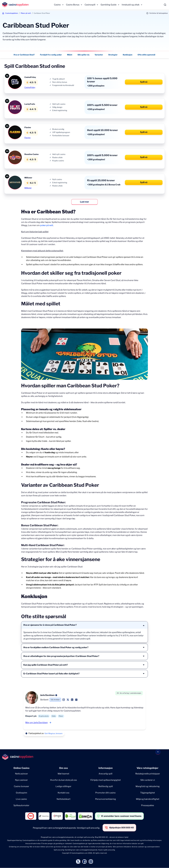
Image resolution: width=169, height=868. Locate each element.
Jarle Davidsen (47, 695)
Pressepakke (148, 805)
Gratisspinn (21, 793)
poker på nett (46, 225)
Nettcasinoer (21, 774)
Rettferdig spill (106, 786)
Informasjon (106, 768)
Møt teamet (63, 774)
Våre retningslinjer (148, 768)
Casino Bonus (73, 5)
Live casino (21, 799)
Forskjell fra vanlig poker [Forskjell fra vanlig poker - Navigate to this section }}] (51, 55)
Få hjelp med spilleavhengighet (106, 780)
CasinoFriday (30, 87)
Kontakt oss (64, 793)
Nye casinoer (21, 780)
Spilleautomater (21, 805)
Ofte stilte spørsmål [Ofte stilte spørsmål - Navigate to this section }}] (147, 55)
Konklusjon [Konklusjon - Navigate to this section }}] (128, 55)
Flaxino (27, 138)
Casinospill (90, 5)
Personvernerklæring (106, 799)
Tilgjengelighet (148, 793)
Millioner (28, 188)
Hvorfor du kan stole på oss (64, 780)
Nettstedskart (64, 799)
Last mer (84, 202)
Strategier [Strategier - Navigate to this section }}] (113, 55)
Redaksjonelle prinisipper (148, 774)
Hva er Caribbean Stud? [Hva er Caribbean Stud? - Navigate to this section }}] (24, 55)
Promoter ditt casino (105, 793)
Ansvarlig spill (105, 774)
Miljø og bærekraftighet (148, 799)
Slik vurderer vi (148, 780)
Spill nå (144, 82)
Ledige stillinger (63, 786)
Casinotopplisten (12, 13)
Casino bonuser (21, 786)
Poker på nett (26, 13)
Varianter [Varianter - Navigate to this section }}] (99, 55)
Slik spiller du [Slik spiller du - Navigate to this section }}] (84, 55)
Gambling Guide (109, 5)
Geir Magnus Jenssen (53, 733)
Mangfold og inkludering (148, 786)
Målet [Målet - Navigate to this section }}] (70, 55)
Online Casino (21, 768)
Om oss (64, 768)
